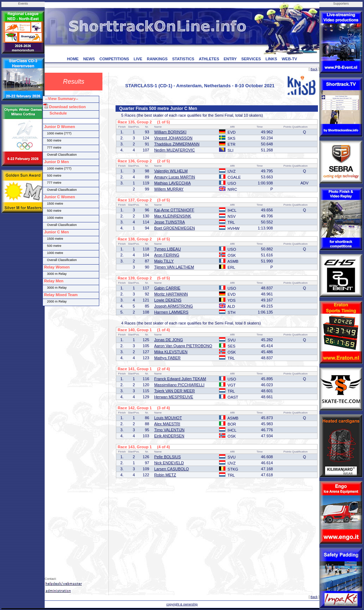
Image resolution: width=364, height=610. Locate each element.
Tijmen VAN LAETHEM (174, 267)
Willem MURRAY (169, 189)
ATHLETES (209, 59)
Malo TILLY (164, 261)
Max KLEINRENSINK (173, 216)
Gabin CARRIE (167, 288)
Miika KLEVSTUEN (171, 352)
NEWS (89, 59)
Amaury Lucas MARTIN (175, 177)
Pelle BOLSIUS (167, 457)
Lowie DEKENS (168, 300)
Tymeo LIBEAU (167, 249)
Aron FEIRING (167, 255)
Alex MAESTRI (167, 424)
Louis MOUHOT (168, 418)
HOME (73, 59)
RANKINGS (157, 59)
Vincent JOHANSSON (173, 138)
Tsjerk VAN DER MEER (175, 391)
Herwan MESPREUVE (174, 397)
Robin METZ (165, 475)
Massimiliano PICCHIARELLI (179, 385)
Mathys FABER (167, 358)
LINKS (271, 59)
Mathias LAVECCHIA (172, 183)
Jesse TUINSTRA (170, 222)
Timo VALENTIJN (169, 430)
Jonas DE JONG (169, 340)
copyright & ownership (182, 604)
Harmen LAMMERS (171, 312)
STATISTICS (183, 59)
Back (314, 69)
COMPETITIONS (114, 59)
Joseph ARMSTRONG (173, 306)
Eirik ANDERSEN (169, 436)
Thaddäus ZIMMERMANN (177, 144)
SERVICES (251, 59)
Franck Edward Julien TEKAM (180, 379)
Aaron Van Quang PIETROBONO (183, 346)
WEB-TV (289, 59)
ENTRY (230, 59)
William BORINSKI (170, 132)
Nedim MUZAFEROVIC (175, 150)
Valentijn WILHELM (171, 171)
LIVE (138, 59)
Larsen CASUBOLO (172, 469)
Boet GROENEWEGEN (175, 228)
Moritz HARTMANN (171, 294)
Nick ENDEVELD (169, 463)
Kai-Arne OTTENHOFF (174, 210)
